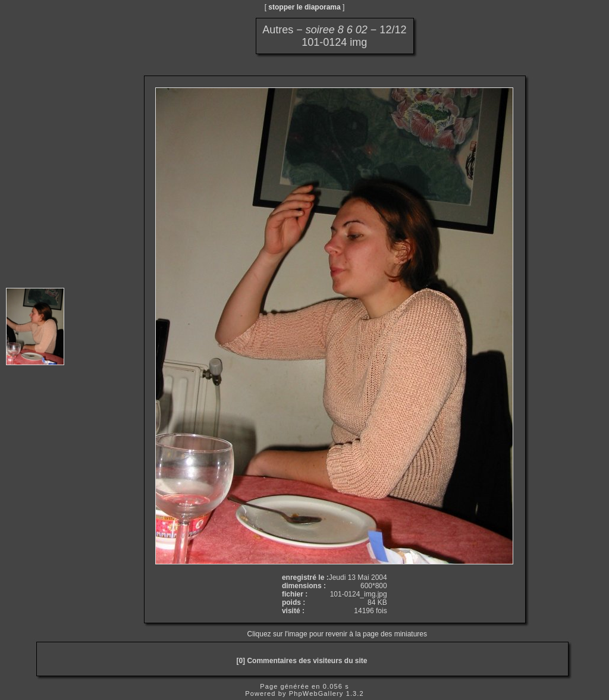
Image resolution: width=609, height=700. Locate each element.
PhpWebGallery (316, 693)
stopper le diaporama (304, 7)
